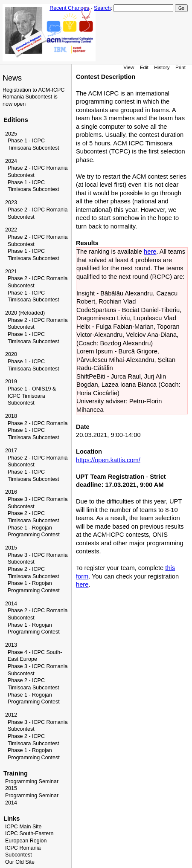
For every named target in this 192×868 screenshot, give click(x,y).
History (162, 67)
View (129, 67)
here (150, 252)
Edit (144, 67)
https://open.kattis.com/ (108, 460)
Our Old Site (20, 862)
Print (180, 67)
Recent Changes (69, 8)
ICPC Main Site (23, 827)
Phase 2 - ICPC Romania (38, 423)
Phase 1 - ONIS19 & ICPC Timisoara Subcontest (32, 396)
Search (102, 8)
